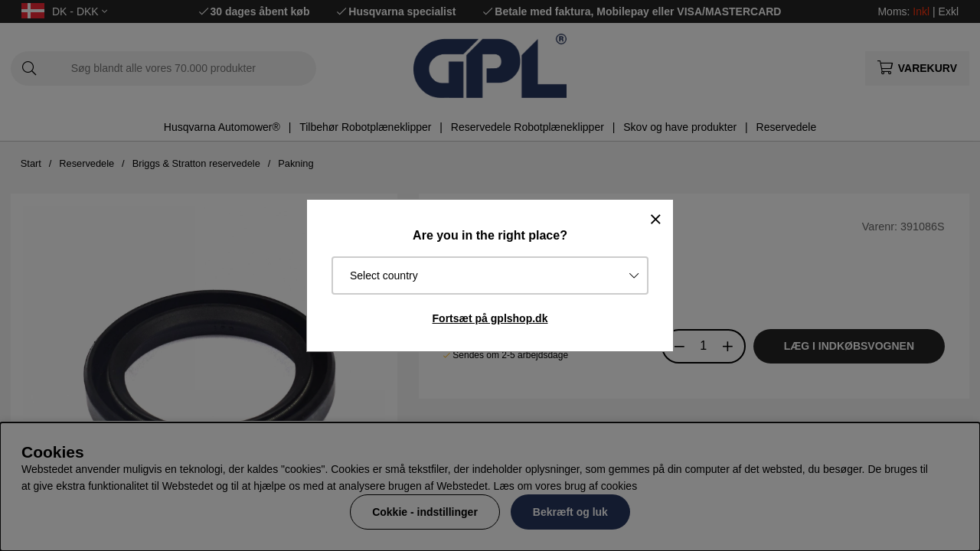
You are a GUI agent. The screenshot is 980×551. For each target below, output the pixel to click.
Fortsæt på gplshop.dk (490, 318)
